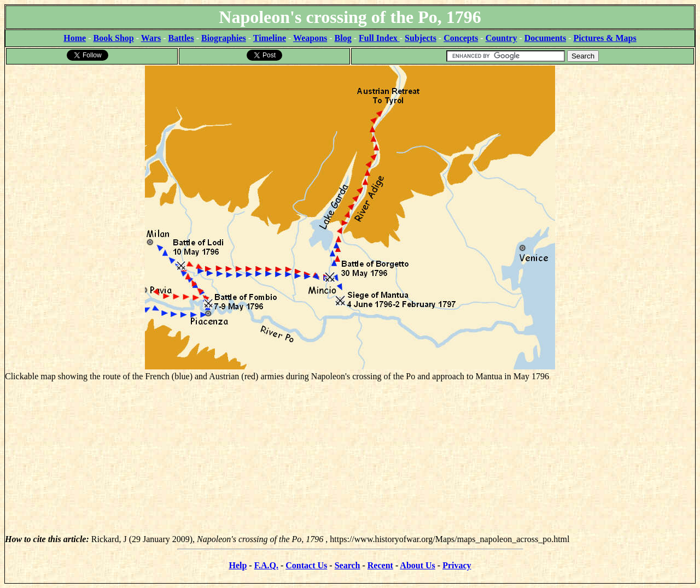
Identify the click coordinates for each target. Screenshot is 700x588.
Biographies (224, 38)
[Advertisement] (350, 458)
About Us (417, 565)
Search (348, 565)
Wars (151, 38)
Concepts (461, 38)
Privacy (457, 565)
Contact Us (306, 565)
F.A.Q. (266, 565)
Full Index (379, 38)
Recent (380, 565)
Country (501, 38)
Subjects (421, 38)
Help (238, 565)
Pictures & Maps (605, 38)
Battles (181, 38)
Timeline (270, 38)
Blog (343, 38)
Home (75, 38)
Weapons (310, 38)
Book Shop (113, 38)
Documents (545, 38)
